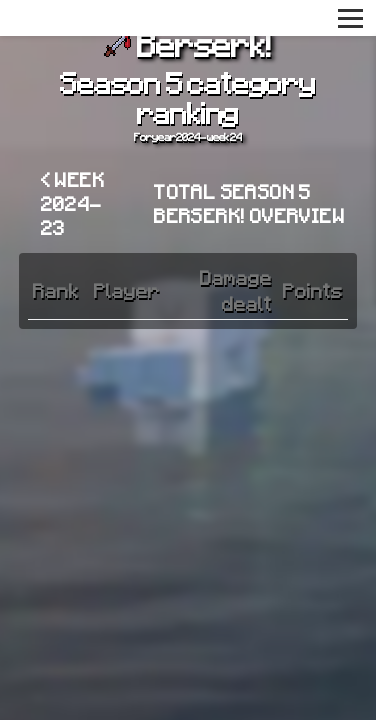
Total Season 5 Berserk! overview (249, 203)
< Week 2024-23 (73, 203)
